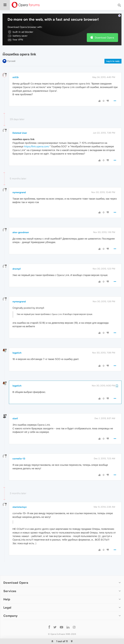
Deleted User (20, 123)
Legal (7, 597)
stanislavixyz (20, 497)
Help (7, 589)
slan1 (15, 408)
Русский (11, 51)
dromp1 (17, 259)
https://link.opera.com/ (37, 136)
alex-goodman (21, 222)
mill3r (16, 67)
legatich (17, 342)
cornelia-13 (19, 448)
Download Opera (104, 27)
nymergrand (19, 182)
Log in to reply (113, 51)
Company (10, 605)
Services (10, 581)
